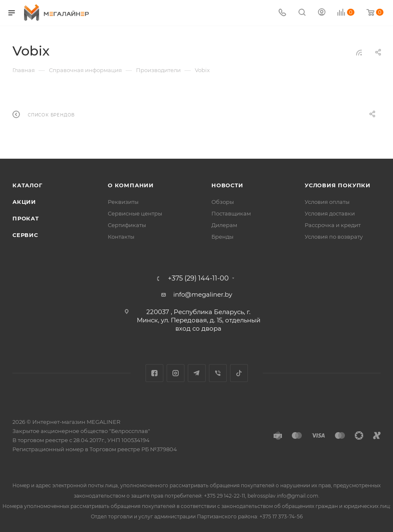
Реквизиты (123, 202)
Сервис (25, 235)
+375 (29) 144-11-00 (198, 278)
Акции (24, 202)
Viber (218, 373)
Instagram (176, 373)
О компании (131, 185)
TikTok (239, 373)
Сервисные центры (135, 213)
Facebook (154, 373)
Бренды (222, 237)
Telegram (197, 373)
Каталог (28, 185)
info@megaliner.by (203, 294)
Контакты (121, 237)
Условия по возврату (334, 237)
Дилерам (224, 225)
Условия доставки (330, 213)
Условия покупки (338, 185)
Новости (227, 185)
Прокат (26, 218)
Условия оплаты (327, 202)
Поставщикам (231, 213)
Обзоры (223, 202)
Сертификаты (127, 225)
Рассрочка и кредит (333, 225)
